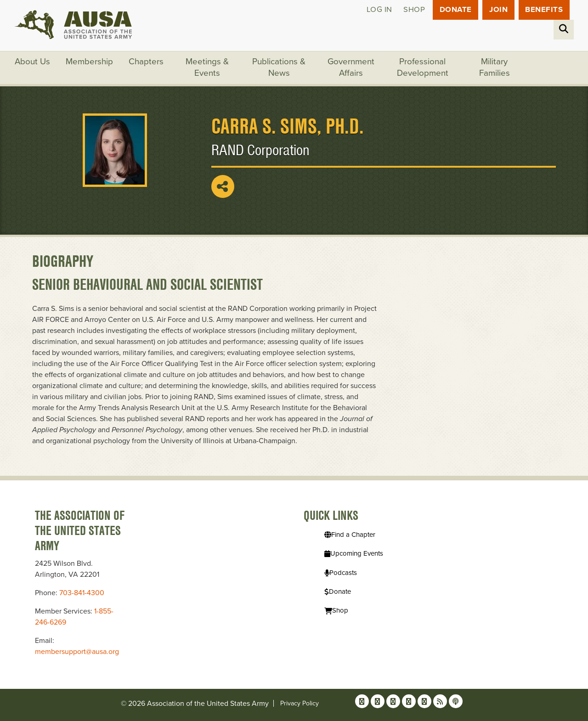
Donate (455, 10)
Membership (90, 62)
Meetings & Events (208, 68)
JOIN (498, 10)
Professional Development (423, 68)
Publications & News (279, 68)
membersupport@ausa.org (77, 652)
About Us (33, 62)
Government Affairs (351, 68)
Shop (413, 10)
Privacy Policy (300, 703)
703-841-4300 (82, 593)
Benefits (544, 10)
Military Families (495, 68)
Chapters (147, 62)
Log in (378, 10)
